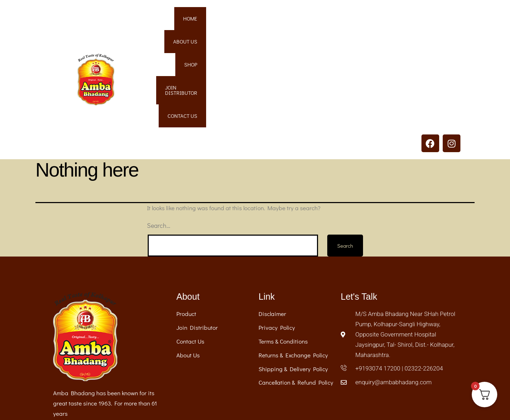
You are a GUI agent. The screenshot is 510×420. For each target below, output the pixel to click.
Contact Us (437, 20)
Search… (159, 132)
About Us (298, 20)
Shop (334, 20)
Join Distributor (381, 20)
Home (261, 20)
